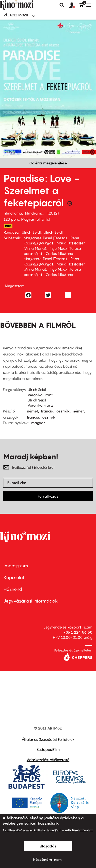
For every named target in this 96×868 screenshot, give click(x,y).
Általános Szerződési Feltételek (48, 739)
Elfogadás (48, 846)
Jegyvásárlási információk (31, 601)
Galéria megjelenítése (48, 163)
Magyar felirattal (36, 219)
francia (47, 411)
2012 (53, 213)
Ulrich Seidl (31, 232)
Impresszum (16, 566)
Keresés (62, 5)
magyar (38, 423)
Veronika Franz (40, 395)
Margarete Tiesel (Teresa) (45, 238)
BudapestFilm (48, 749)
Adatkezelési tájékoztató (48, 760)
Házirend (13, 589)
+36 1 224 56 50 (78, 632)
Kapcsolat (14, 577)
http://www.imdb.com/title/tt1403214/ (8, 226)
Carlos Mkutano (59, 253)
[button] (74, 5)
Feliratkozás (48, 496)
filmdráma (13, 213)
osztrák (63, 411)
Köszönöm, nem (47, 859)
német (32, 411)
